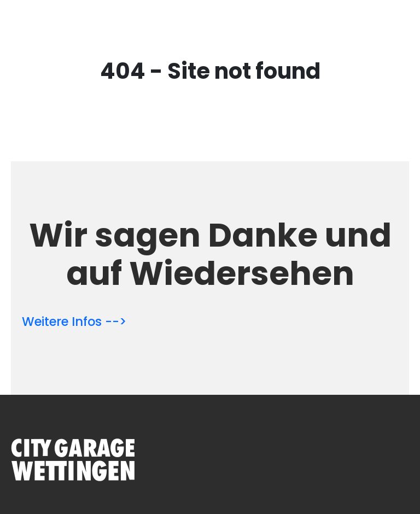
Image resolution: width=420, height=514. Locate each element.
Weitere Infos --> (74, 322)
